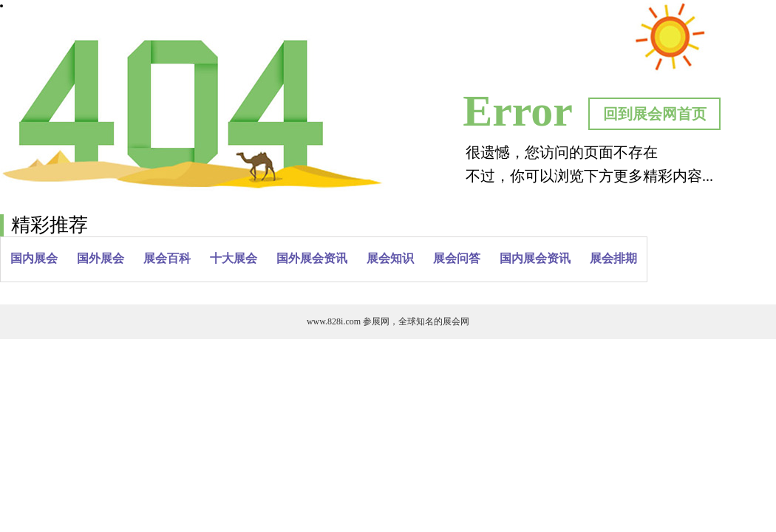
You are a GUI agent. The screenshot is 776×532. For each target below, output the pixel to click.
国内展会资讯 (535, 258)
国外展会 (101, 258)
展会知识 (390, 258)
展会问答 (457, 258)
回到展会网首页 (655, 114)
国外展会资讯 (312, 258)
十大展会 (234, 258)
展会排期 (613, 258)
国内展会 (34, 258)
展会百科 (167, 258)
